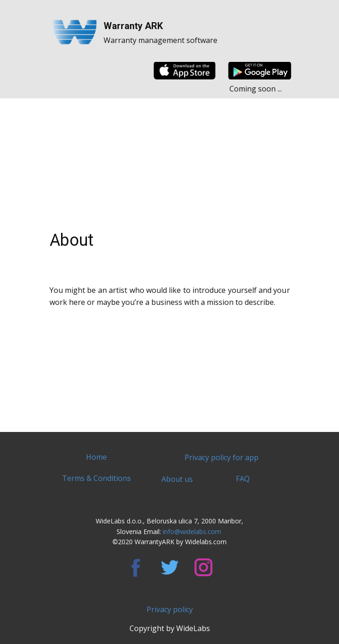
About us (177, 479)
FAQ (243, 479)
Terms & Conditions (96, 478)
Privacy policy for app (222, 457)
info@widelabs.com (193, 532)
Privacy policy (170, 609)
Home (96, 457)
